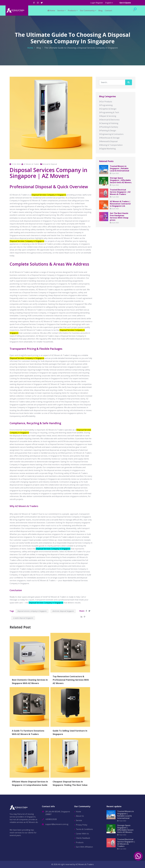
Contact (108, 11)
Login (93, 3)
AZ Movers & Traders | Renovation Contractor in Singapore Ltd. (120, 204)
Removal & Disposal (49, 164)
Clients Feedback (83, 838)
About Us (80, 816)
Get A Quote (125, 3)
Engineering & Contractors (111, 134)
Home (51, 11)
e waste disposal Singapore (23, 618)
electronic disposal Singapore (63, 611)
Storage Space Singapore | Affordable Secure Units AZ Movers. (121, 180)
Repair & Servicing (108, 116)
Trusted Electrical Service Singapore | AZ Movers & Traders (120, 192)
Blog (100, 11)
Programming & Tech (109, 112)
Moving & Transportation (111, 145)
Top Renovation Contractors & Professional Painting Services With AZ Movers (71, 680)
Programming (106, 105)
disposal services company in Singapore (32, 611)
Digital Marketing (107, 149)
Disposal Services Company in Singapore (53, 549)
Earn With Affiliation (84, 847)
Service (61, 11)
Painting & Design (108, 131)
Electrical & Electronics (109, 120)
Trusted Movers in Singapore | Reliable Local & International (120, 168)
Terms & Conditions (84, 829)
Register (100, 3)
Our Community (87, 11)
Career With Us (82, 834)
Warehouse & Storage (109, 138)
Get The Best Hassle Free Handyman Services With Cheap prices (119, 217)
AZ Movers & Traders (85, 864)
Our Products (106, 102)
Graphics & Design (108, 109)
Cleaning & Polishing (109, 123)
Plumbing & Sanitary (109, 127)
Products (72, 11)
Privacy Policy (82, 825)
